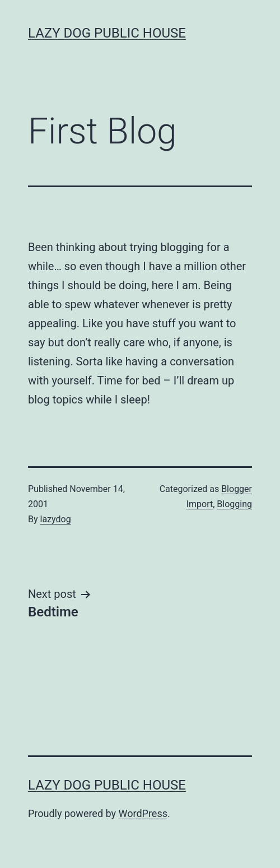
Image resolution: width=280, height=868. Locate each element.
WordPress (143, 813)
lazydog (56, 519)
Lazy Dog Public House (107, 33)
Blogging (234, 504)
